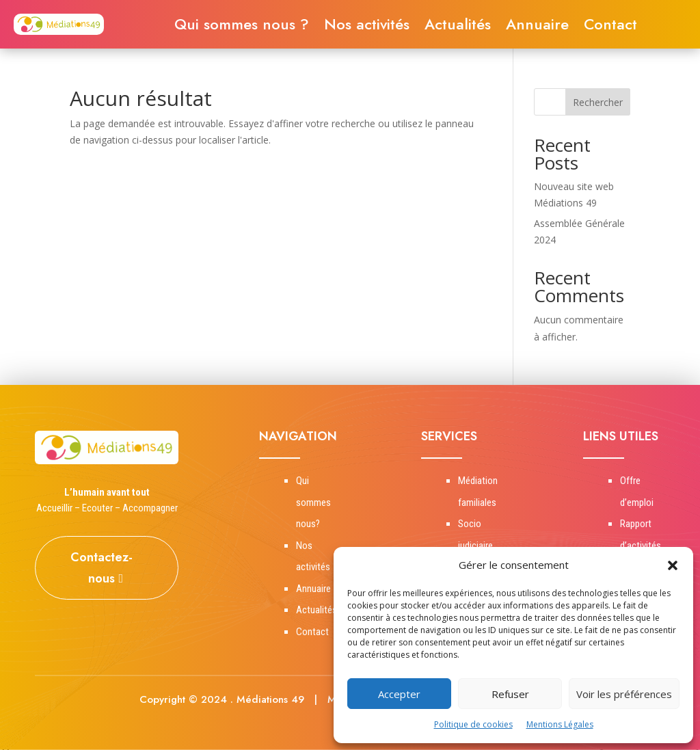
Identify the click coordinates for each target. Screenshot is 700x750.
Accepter (399, 694)
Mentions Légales (560, 724)
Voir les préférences (624, 694)
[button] (673, 565)
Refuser (510, 694)
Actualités (458, 27)
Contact (610, 27)
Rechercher (598, 102)
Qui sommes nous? (313, 502)
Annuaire (537, 27)
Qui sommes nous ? (242, 27)
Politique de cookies (473, 724)
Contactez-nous (102, 568)
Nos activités (367, 27)
